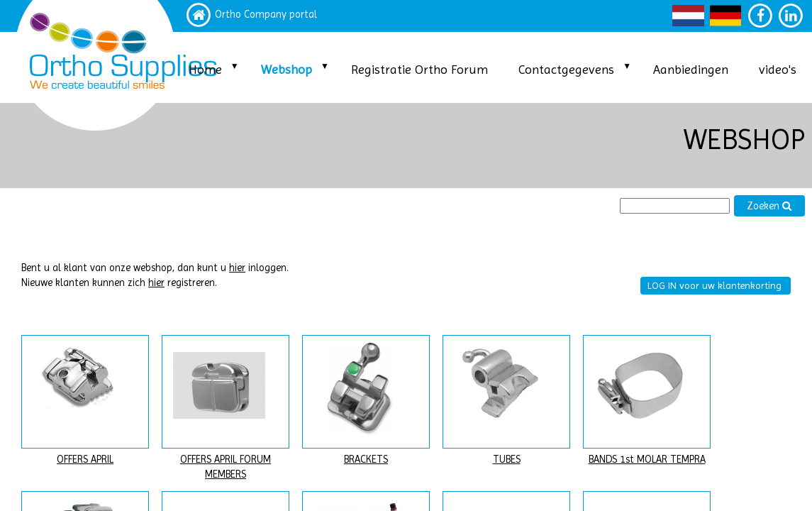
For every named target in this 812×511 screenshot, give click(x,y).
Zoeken (769, 206)
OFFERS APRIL (85, 460)
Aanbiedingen (691, 69)
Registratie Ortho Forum (419, 69)
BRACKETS (366, 460)
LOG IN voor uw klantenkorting (714, 285)
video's (778, 69)
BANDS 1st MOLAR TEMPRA (647, 460)
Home (205, 69)
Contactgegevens (566, 69)
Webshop (287, 69)
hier (237, 268)
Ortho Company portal (266, 15)
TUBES (507, 460)
